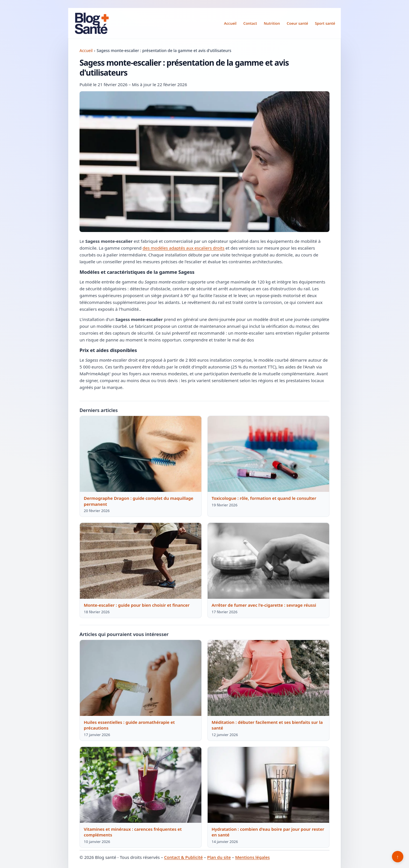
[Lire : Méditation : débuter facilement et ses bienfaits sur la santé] (268, 678)
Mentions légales (253, 857)
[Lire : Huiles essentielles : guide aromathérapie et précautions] (141, 678)
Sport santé (325, 23)
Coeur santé (298, 23)
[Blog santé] (92, 23)
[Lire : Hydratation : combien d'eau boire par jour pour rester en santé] (268, 785)
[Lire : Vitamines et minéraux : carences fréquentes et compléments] (141, 785)
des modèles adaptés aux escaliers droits (183, 248)
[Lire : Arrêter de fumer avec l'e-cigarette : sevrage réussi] (268, 561)
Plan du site (219, 857)
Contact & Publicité (183, 857)
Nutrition (272, 23)
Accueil (230, 23)
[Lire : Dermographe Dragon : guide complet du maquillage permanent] (141, 454)
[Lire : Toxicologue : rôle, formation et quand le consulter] (268, 454)
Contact (250, 23)
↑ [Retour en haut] (398, 857)
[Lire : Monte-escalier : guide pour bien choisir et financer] (141, 561)
